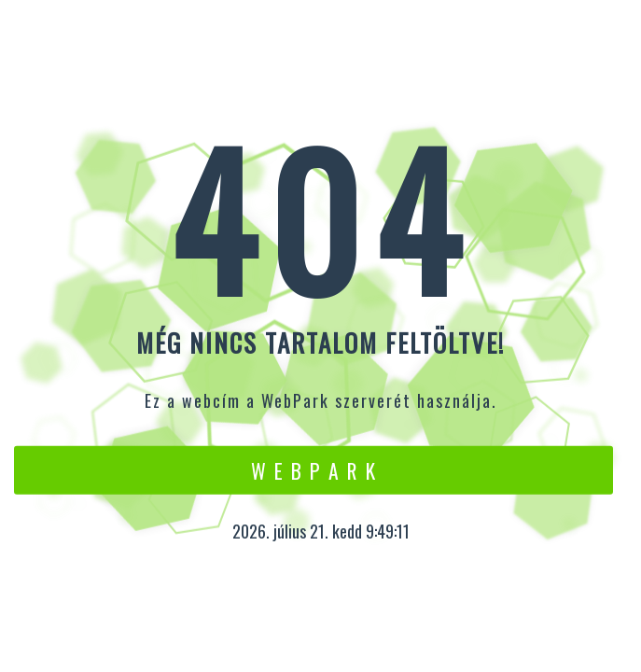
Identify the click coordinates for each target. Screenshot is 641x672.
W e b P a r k (314, 469)
